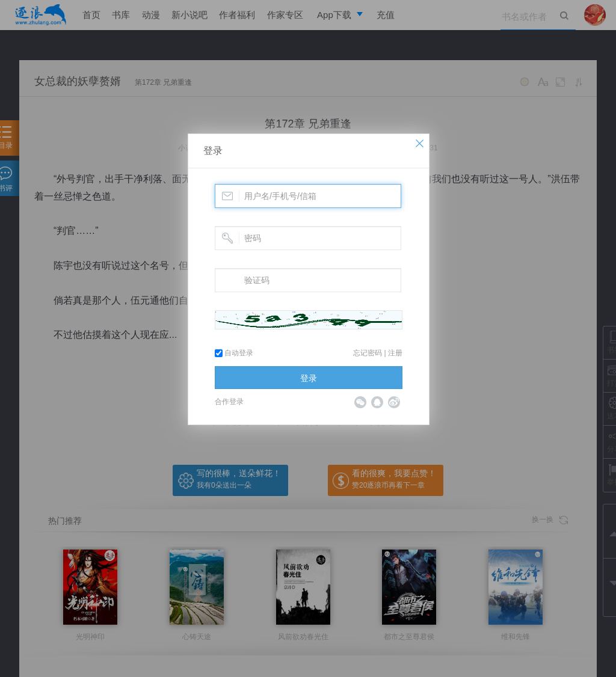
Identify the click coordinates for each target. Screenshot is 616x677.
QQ (377, 402)
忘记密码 (368, 353)
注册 (395, 353)
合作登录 (229, 402)
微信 (360, 402)
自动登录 (234, 353)
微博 (394, 402)
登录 (213, 151)
